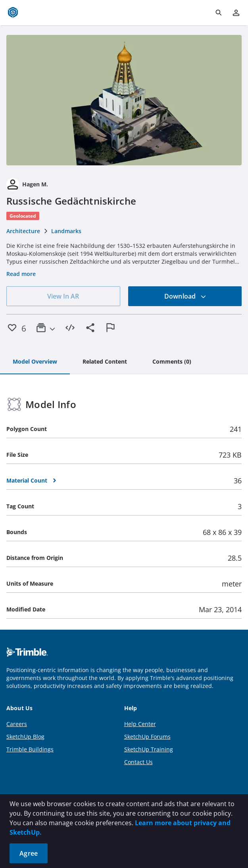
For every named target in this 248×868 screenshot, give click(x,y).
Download (185, 296)
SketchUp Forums (147, 737)
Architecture (23, 231)
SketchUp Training (149, 749)
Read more (21, 274)
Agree (29, 853)
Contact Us (138, 762)
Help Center (140, 724)
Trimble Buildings (30, 749)
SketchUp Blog (25, 737)
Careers (17, 724)
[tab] (35, 362)
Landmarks (66, 231)
